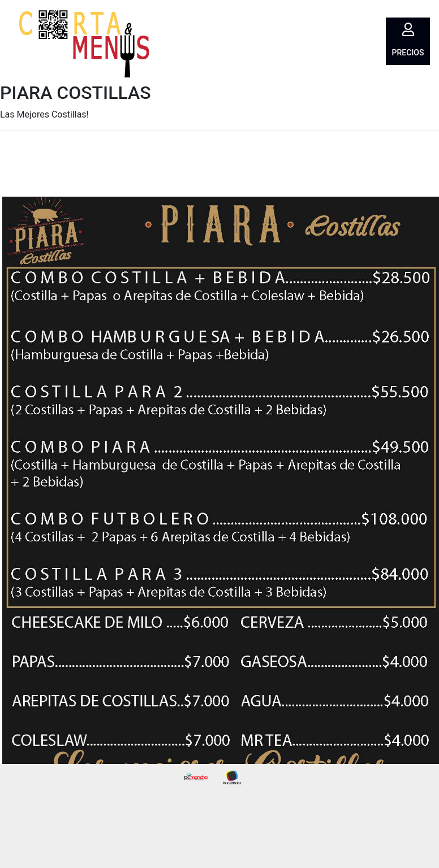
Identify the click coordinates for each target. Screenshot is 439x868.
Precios (408, 53)
